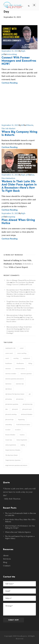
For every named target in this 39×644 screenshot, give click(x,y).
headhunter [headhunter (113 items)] (9, 363)
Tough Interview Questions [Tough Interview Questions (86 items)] (13, 460)
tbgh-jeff (25, 175)
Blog (5, 562)
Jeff (22, 125)
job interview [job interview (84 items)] (20, 399)
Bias (32, 175)
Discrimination (8, 178)
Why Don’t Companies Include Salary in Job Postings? (18, 331)
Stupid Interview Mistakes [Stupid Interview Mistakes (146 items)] (13, 450)
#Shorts (30, 125)
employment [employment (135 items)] (26, 358)
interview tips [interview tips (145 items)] (20, 384)
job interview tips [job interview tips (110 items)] (28, 404)
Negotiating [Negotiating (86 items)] (21, 419)
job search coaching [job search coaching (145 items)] (11, 414)
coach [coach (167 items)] (7, 358)
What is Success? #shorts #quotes (18, 532)
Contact (7, 566)
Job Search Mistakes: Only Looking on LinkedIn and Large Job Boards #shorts (21, 294)
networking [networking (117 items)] (9, 425)
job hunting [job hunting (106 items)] (9, 399)
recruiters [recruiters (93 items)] (18, 430)
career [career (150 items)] (22, 348)
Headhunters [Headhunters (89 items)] (20, 363)
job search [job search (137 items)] (15, 409)
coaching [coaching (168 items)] (16, 358)
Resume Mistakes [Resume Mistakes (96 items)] (10, 435)
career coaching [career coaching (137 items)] (22, 353)
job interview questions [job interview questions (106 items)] (12, 404)
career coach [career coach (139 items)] (9, 353)
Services (7, 559)
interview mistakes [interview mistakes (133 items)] (11, 374)
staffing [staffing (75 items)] (23, 445)
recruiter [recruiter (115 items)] (8, 430)
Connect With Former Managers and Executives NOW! (19, 61)
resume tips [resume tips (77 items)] (9, 440)
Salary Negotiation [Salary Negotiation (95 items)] (22, 440)
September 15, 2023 (10, 51)
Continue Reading (10, 83)
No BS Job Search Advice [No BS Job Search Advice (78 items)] (23, 425)
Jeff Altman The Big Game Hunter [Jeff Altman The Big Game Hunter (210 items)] (15, 394)
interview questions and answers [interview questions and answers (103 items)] (15, 379)
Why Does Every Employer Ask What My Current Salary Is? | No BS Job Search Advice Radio (20, 308)
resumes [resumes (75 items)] (22, 435)
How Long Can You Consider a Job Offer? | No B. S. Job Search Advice (20, 319)
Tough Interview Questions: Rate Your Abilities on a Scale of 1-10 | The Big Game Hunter (20, 304)
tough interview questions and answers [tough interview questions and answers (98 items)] (16, 465)
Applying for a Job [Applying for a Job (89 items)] (10, 348)
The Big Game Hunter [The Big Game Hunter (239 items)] (12, 455)
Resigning (11, 217)
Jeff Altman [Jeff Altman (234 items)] (9, 389)
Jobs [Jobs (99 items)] (6, 409)
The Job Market (8, 128)
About (6, 555)
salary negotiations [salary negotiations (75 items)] (11, 445)
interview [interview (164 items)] (8, 369)
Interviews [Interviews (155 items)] (8, 384)
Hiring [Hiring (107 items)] (30, 363)
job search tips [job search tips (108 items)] (9, 419)
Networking (12, 54)
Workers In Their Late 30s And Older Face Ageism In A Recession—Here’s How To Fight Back (19, 186)
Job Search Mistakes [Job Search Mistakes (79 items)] (27, 414)
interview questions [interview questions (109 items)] (26, 374)
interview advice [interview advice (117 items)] (20, 369)
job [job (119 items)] (30, 394)
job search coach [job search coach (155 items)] (27, 409)
